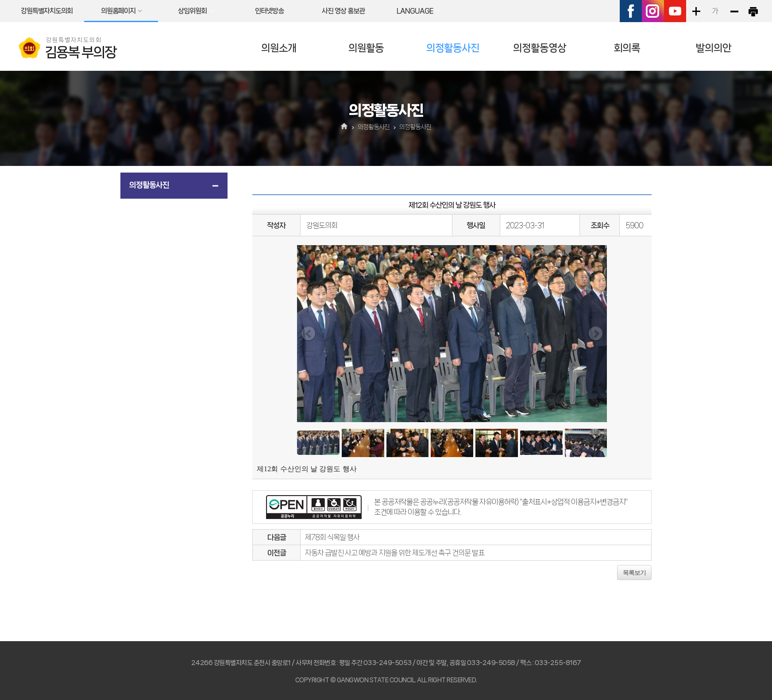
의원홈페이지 (118, 11)
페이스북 (631, 11)
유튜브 (675, 11)
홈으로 (345, 127)
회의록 (627, 48)
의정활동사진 (453, 48)
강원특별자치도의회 (47, 11)
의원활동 (366, 48)
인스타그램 (653, 11)
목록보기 (634, 573)
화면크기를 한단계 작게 (734, 11)
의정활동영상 (540, 48)
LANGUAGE (415, 11)
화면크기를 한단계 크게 (696, 11)
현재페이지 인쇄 (753, 11)
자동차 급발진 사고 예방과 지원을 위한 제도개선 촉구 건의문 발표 (395, 553)
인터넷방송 (269, 11)
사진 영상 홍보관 (343, 11)
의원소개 (279, 48)
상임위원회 (192, 11)
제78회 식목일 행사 (332, 537)
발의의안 (714, 48)
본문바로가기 (0, 0)
